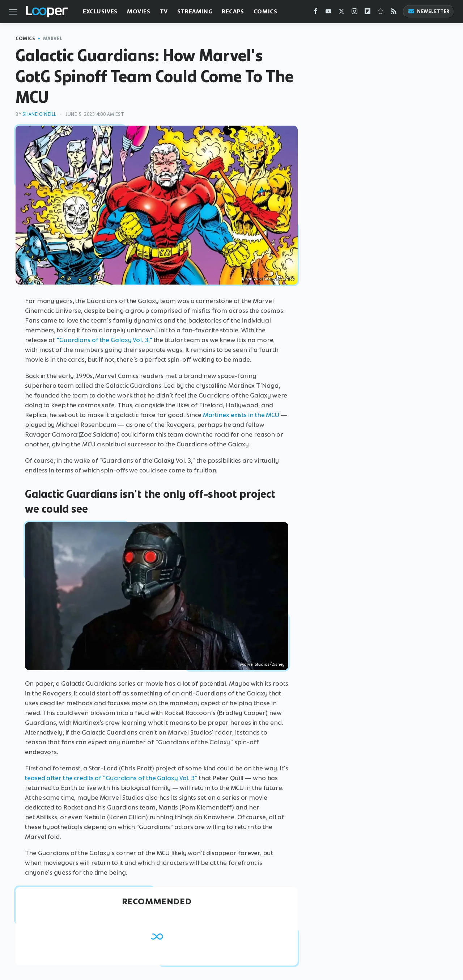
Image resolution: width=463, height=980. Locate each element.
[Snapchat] (381, 13)
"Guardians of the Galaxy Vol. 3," (104, 340)
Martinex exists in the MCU (241, 415)
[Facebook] (315, 13)
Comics (266, 11)
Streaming (195, 11)
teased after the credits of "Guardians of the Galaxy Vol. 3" (111, 778)
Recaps (233, 11)
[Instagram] (354, 13)
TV (164, 11)
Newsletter (429, 11)
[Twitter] (341, 13)
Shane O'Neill (39, 114)
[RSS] (394, 13)
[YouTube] (328, 13)
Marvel (53, 39)
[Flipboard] (368, 13)
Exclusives (100, 11)
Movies (139, 11)
